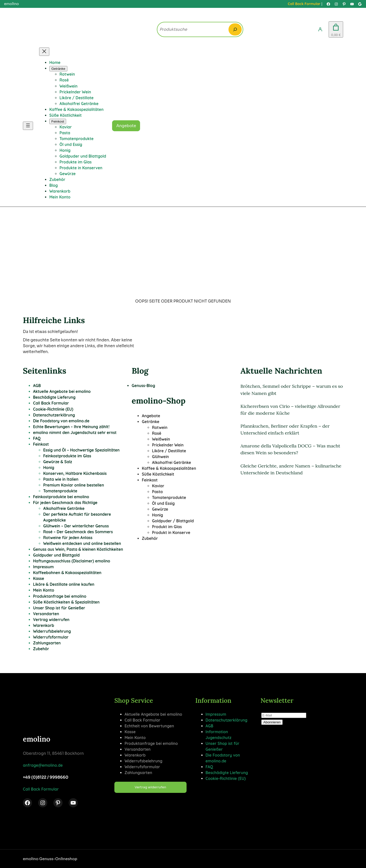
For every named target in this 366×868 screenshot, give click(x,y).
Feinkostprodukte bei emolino (61, 497)
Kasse (39, 579)
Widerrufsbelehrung (52, 631)
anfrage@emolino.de (43, 765)
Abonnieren (272, 722)
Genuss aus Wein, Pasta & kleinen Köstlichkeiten (78, 549)
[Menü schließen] (44, 52)
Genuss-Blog (143, 386)
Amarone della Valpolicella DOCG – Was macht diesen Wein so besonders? (290, 449)
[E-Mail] (284, 715)
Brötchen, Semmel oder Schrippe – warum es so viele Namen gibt (292, 390)
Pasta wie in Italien (61, 479)
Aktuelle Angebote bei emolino (62, 391)
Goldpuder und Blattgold (56, 555)
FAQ (37, 438)
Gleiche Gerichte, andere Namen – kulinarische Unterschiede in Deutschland (291, 469)
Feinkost (41, 444)
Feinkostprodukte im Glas (67, 456)
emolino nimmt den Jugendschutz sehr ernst (75, 433)
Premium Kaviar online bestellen (74, 485)
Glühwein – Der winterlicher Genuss (76, 526)
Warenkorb (44, 625)
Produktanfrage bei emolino (60, 596)
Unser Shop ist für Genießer (59, 608)
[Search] (235, 29)
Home (55, 63)
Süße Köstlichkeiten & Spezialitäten (66, 602)
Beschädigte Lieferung (54, 397)
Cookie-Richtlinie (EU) (53, 409)
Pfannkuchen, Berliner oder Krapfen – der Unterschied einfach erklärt (285, 429)
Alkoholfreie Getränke (64, 508)
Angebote (126, 126)
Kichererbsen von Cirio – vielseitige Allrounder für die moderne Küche (290, 410)
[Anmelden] (320, 29)
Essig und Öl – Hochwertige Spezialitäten (81, 450)
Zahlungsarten (47, 643)
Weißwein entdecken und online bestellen (82, 544)
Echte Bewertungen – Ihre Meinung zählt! (71, 427)
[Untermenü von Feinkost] (58, 121)
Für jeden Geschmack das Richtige (65, 503)
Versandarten (46, 614)
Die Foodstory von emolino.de (61, 421)
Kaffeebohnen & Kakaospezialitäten (67, 573)
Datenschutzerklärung (54, 415)
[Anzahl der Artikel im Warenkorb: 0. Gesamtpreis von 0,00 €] (336, 30)
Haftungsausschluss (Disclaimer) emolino (72, 561)
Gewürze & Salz (58, 462)
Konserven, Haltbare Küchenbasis (75, 473)
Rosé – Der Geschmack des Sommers (78, 532)
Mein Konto (44, 590)
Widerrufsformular (51, 637)
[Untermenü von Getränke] (58, 69)
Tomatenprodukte (60, 491)
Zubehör (41, 649)
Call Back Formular (304, 4)
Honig (49, 468)
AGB (37, 386)
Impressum (43, 567)
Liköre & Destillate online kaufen (64, 584)
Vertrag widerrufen (51, 620)
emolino (37, 739)
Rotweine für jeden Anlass (68, 538)
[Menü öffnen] (28, 126)
